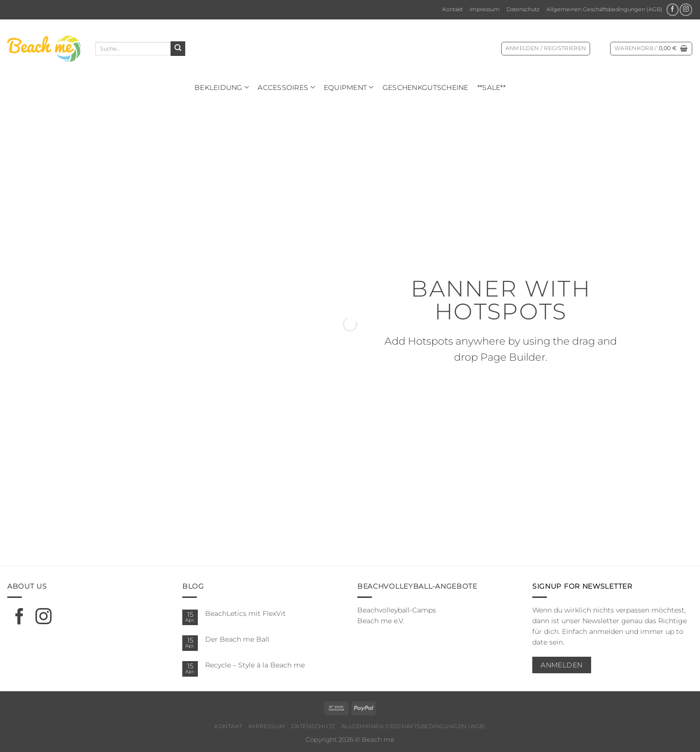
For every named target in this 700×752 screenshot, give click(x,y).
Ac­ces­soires (286, 87)
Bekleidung (222, 87)
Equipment (349, 87)
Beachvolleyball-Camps (397, 610)
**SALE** (491, 87)
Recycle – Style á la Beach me (255, 665)
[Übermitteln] (178, 49)
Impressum (485, 9)
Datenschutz (523, 9)
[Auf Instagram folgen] (686, 10)
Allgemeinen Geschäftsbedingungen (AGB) (604, 9)
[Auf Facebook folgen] (673, 10)
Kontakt (453, 9)
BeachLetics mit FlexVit (245, 613)
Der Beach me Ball (237, 639)
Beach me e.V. (381, 621)
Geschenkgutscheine (426, 87)
